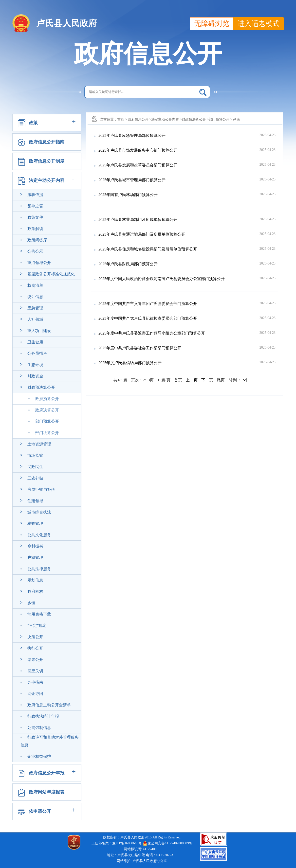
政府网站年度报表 (47, 792)
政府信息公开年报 (47, 773)
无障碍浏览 (212, 24)
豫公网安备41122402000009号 (167, 843)
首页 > (122, 119)
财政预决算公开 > (195, 119)
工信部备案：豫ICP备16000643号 (117, 843)
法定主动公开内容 (47, 180)
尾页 (221, 380)
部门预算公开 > (220, 119)
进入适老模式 (259, 24)
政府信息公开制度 (47, 161)
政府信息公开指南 (47, 142)
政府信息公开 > (139, 119)
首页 (178, 380)
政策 (33, 123)
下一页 (207, 380)
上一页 (192, 380)
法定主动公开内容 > (166, 119)
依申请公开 (40, 811)
